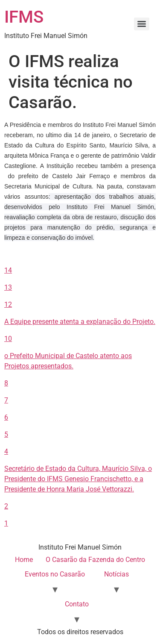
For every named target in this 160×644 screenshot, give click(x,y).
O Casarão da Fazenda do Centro (95, 560)
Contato (77, 604)
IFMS (24, 17)
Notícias (116, 574)
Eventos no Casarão (55, 574)
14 (8, 270)
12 (8, 304)
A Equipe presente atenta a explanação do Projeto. (80, 322)
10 (8, 339)
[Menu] (142, 24)
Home (24, 560)
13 (8, 287)
